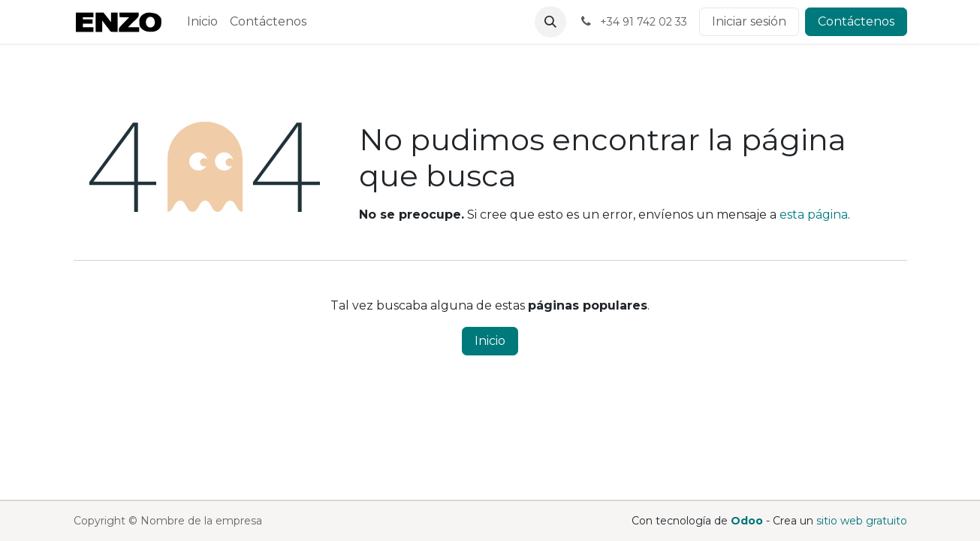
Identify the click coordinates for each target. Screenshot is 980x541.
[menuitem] (202, 22)
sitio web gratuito (862, 521)
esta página (814, 215)
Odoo (748, 521)
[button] (550, 22)
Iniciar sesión (749, 21)
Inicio (490, 341)
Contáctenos (856, 21)
